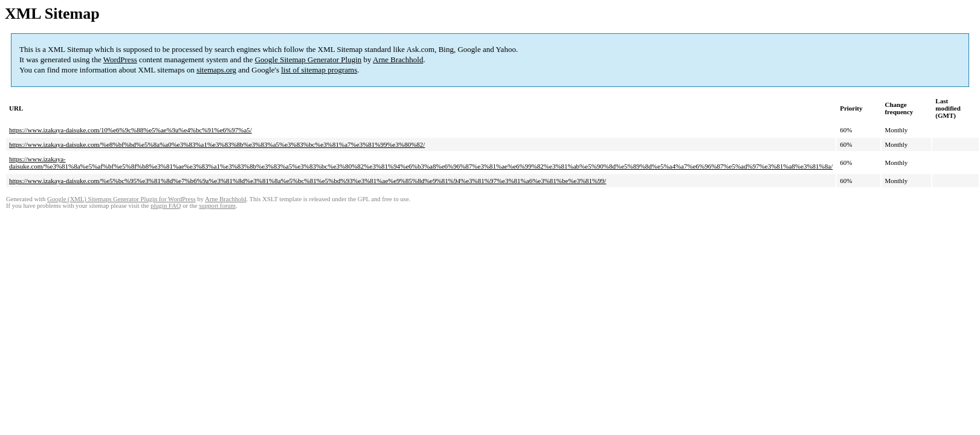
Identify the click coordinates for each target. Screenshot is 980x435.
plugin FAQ (166, 206)
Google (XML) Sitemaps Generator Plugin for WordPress (121, 199)
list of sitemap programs (319, 70)
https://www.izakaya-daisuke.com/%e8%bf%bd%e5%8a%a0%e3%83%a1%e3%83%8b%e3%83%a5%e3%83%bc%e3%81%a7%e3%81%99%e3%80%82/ (217, 144)
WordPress (120, 60)
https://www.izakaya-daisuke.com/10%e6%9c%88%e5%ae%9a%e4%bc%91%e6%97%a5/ (131, 130)
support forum (217, 206)
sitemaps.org (216, 70)
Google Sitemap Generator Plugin (308, 60)
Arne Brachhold (398, 60)
